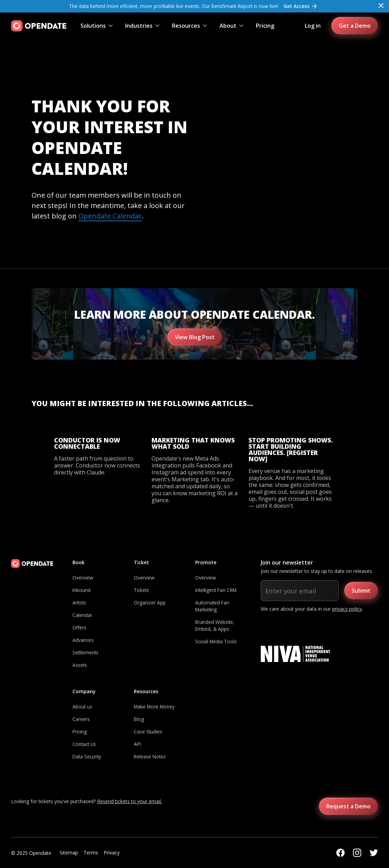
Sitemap (69, 853)
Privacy (112, 853)
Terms (91, 853)
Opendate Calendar (110, 216)
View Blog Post (195, 337)
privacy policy (347, 609)
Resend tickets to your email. (129, 801)
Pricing (265, 26)
